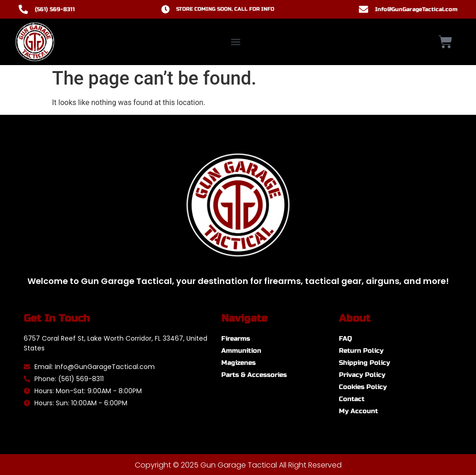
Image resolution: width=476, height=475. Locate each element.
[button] (236, 42)
